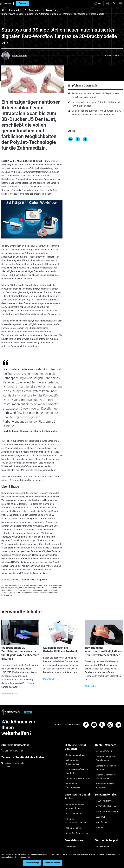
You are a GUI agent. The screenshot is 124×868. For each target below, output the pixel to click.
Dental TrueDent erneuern (76, 818)
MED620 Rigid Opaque (105, 794)
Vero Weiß (100, 803)
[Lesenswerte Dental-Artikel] (79, 787)
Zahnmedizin (16, 10)
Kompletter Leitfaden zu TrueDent (75, 764)
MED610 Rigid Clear (104, 790)
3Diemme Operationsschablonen (75, 808)
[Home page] (2, 10)
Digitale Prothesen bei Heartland (105, 764)
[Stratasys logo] (6, 4)
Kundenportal (101, 842)
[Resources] (43, 10)
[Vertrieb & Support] (109, 825)
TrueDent (99, 811)
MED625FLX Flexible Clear (107, 798)
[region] (62, 859)
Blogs (49, 10)
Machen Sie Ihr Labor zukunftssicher (104, 772)
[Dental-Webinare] (109, 746)
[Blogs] (55, 10)
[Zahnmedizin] (26, 10)
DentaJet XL (70, 834)
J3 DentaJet (70, 830)
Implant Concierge (73, 814)
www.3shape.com (39, 580)
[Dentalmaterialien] (109, 786)
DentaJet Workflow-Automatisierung (73, 796)
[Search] (114, 4)
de (98, 3)
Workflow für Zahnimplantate (78, 774)
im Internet (37, 480)
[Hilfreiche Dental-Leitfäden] (79, 748)
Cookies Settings (32, 863)
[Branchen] (79, 849)
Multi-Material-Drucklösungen (78, 759)
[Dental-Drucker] (79, 825)
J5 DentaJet (70, 838)
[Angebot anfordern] (107, 4)
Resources (34, 10)
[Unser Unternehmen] (109, 849)
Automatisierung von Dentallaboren (104, 757)
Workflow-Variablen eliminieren (109, 778)
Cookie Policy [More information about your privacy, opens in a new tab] (26, 857)
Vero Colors (100, 807)
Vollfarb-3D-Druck (103, 751)
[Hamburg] (121, 4)
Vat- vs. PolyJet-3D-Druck (76, 770)
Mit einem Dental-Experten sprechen (107, 836)
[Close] (120, 855)
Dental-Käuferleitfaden (75, 754)
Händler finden (102, 830)
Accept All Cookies (52, 863)
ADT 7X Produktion (73, 802)
